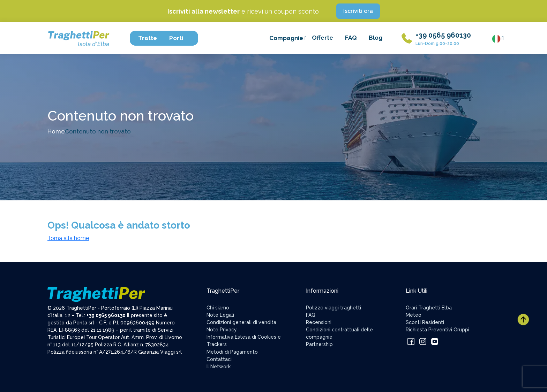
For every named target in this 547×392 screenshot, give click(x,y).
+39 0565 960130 (443, 35)
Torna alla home (68, 238)
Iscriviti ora (358, 11)
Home (56, 131)
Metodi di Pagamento (232, 352)
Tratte (151, 38)
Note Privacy (222, 330)
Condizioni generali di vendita (241, 322)
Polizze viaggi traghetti (334, 308)
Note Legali (220, 315)
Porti (179, 38)
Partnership (319, 344)
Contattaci (219, 359)
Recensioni (319, 322)
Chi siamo (218, 308)
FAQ (351, 38)
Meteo (414, 315)
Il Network (219, 367)
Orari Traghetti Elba (429, 308)
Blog (376, 38)
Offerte (323, 38)
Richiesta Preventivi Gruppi (437, 330)
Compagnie (288, 38)
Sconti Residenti (425, 322)
